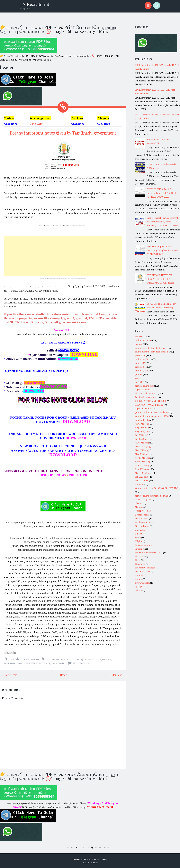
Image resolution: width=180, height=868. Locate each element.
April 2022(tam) (142, 462)
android (139, 344)
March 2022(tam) (143, 473)
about (71, 847)
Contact (85, 847)
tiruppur (139, 575)
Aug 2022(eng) (142, 427)
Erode (138, 537)
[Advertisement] (63, 256)
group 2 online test (144, 386)
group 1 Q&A (79, 659)
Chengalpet (141, 530)
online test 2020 (143, 340)
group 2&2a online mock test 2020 (152, 416)
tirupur (138, 579)
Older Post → (117, 674)
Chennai (139, 503)
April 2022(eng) (142, 458)
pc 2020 (139, 382)
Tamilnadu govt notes (17, 663)
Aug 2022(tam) (142, 431)
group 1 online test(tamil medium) (151, 496)
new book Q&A (142, 420)
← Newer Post (9, 674)
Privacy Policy (103, 847)
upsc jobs (139, 587)
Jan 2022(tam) (142, 439)
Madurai (139, 507)
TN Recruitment (34, 4)
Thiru (96, 862)
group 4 (107, 659)
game (138, 378)
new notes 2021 (143, 571)
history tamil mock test (146, 393)
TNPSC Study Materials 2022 (149, 553)
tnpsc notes (59, 663)
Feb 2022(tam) (142, 481)
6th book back (142, 518)
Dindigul (139, 534)
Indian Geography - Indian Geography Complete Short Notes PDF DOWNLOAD (163, 250)
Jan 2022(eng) (142, 435)
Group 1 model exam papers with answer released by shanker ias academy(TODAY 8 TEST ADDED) (163, 222)
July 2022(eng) (142, 443)
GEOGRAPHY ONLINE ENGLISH (150, 401)
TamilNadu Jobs (143, 522)
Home (63, 674)
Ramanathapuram (144, 545)
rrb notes (139, 484)
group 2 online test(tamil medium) (151, 412)
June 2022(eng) (142, 465)
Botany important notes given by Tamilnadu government (63, 133)
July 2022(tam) (142, 424)
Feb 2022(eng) (142, 477)
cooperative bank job (145, 568)
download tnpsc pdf (59, 659)
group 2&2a (94, 659)
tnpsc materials (41, 663)
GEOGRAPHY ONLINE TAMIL (149, 405)
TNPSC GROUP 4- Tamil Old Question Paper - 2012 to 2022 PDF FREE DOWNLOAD (161, 193)
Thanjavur (140, 556)
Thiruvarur (140, 564)
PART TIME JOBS (143, 500)
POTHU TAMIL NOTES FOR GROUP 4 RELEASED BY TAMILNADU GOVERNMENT (160, 279)
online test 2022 (143, 359)
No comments (81, 663)
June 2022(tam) (142, 469)
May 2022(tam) (142, 454)
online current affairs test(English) (152, 352)
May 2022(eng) (142, 450)
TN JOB (139, 336)
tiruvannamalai (142, 583)
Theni (138, 560)
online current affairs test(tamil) (151, 348)
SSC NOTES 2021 (143, 511)
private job (140, 355)
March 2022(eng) (143, 446)
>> (53, 475)
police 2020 (140, 363)
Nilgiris (139, 541)
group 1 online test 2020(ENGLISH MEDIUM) (157, 488)
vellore (138, 590)
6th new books (142, 526)
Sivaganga (140, 549)
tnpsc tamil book (143, 409)
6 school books (142, 515)
